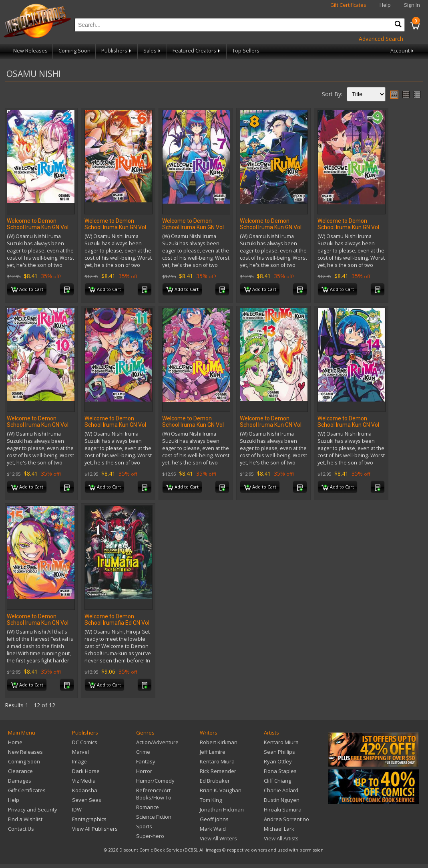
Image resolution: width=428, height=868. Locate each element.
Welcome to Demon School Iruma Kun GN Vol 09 (348, 227)
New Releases (30, 51)
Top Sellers (246, 51)
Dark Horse (86, 771)
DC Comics (85, 742)
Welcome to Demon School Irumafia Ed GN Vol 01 (117, 623)
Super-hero (150, 836)
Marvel (80, 752)
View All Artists (281, 838)
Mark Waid (213, 829)
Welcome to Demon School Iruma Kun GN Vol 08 (271, 227)
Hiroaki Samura (283, 809)
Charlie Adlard (281, 790)
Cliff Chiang (277, 781)
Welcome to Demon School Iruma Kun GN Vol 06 (115, 227)
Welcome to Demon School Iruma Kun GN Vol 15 (38, 623)
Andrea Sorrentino (286, 819)
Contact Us (21, 829)
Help (385, 5)
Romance (148, 807)
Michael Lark (279, 829)
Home (15, 742)
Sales (153, 51)
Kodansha (85, 790)
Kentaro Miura (217, 761)
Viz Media (84, 781)
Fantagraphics (89, 819)
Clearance (20, 771)
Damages (20, 781)
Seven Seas (87, 800)
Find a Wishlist (25, 819)
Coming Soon (74, 51)
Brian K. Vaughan (221, 790)
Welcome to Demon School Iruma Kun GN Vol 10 (38, 425)
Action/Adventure (157, 742)
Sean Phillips (279, 752)
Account (403, 51)
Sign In (412, 5)
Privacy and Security (33, 809)
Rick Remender (218, 771)
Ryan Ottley (278, 761)
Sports (144, 826)
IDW (77, 809)
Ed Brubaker (215, 781)
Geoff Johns (214, 819)
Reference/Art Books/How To (154, 794)
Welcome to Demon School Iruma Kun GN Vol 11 (115, 425)
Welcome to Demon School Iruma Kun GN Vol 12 (193, 425)
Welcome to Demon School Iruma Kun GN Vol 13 (271, 425)
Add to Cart (27, 290)
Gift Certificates (348, 5)
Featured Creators (197, 51)
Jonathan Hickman (222, 809)
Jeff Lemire (213, 752)
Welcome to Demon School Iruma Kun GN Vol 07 (193, 227)
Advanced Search (381, 39)
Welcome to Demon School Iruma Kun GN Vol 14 (348, 425)
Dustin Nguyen (282, 800)
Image (79, 761)
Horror (144, 771)
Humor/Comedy (155, 781)
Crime (143, 752)
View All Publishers (95, 829)
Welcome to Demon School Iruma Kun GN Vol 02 (38, 227)
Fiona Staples (280, 771)
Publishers (117, 51)
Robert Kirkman (219, 742)
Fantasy (146, 761)
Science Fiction (154, 817)
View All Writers (218, 838)
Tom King (211, 800)
